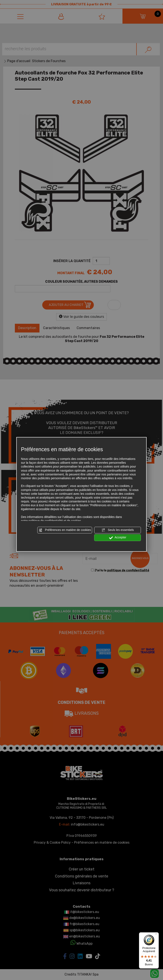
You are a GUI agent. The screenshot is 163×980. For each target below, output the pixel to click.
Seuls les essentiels (118, 530)
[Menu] (156, 935)
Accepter (118, 538)
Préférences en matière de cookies (65, 530)
